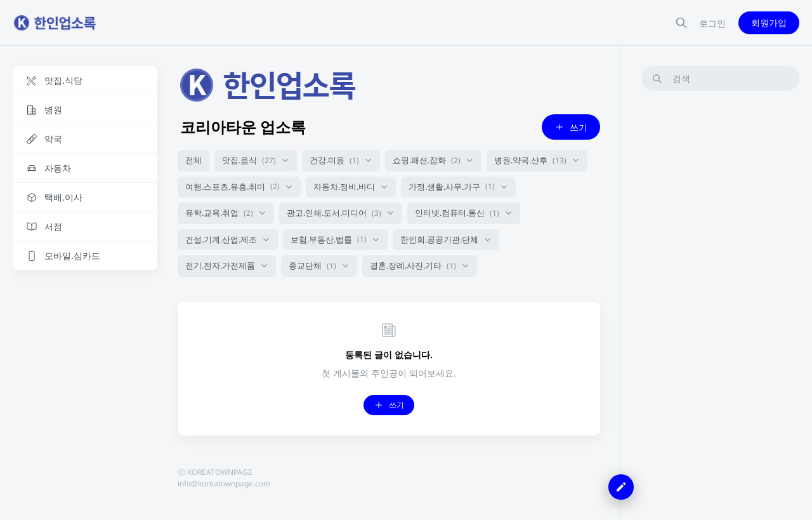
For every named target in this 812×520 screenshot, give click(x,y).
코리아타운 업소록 (243, 127)
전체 (193, 160)
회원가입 (769, 23)
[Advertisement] (720, 291)
